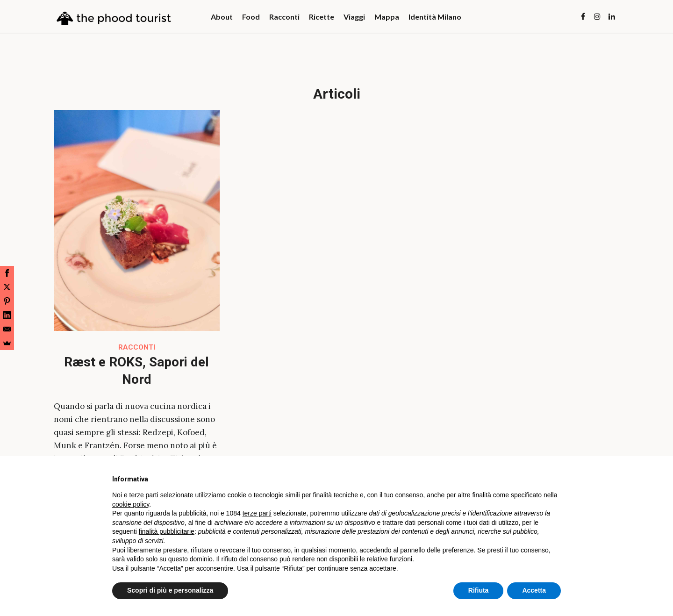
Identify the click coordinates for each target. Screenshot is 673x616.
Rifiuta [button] (479, 590)
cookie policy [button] (131, 504)
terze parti (257, 513)
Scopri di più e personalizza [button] (170, 590)
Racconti (137, 347)
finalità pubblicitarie (167, 531)
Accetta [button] (534, 590)
